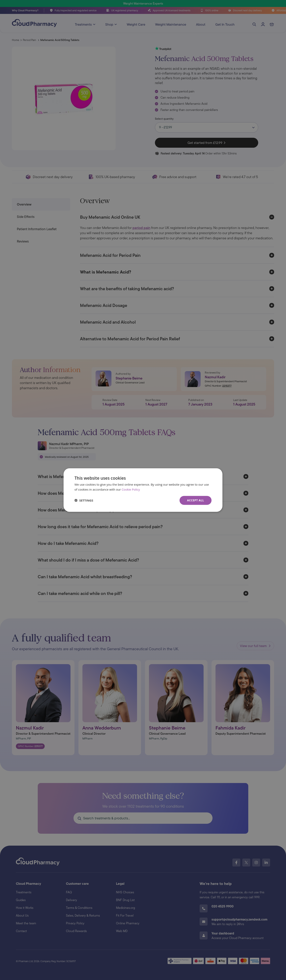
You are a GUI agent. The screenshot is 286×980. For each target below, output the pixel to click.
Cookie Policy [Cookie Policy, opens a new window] (131, 489)
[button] (84, 500)
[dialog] (143, 490)
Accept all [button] (196, 500)
